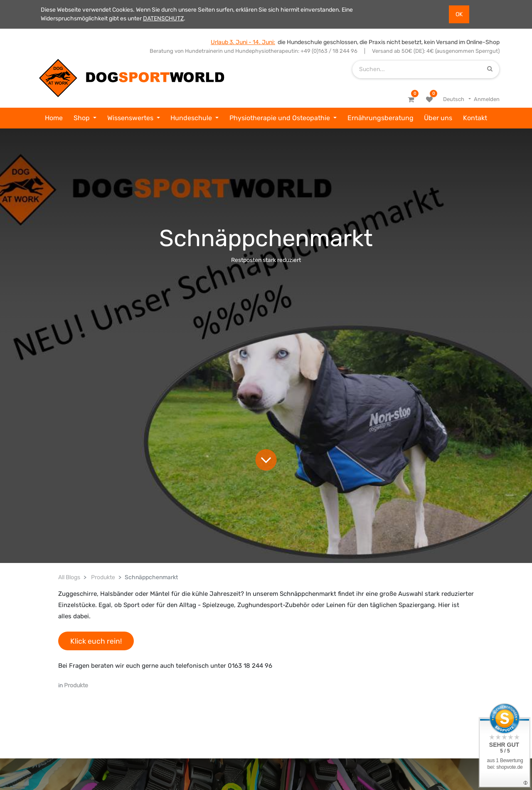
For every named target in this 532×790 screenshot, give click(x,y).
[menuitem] (54, 118)
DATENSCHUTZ (163, 19)
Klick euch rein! (96, 641)
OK (459, 14)
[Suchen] (490, 69)
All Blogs (69, 577)
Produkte (103, 577)
